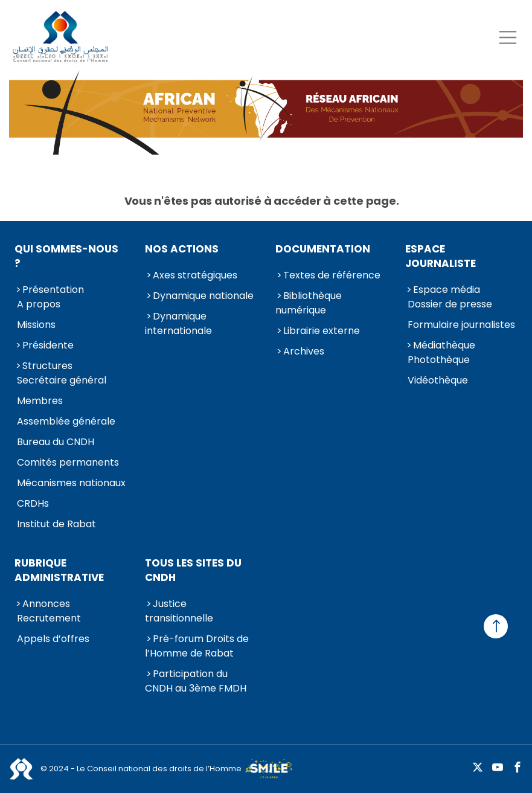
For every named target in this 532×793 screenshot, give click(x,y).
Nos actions (182, 249)
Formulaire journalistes (461, 325)
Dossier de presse (450, 304)
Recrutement (49, 618)
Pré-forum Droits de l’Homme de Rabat (197, 646)
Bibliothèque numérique (309, 303)
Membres (40, 401)
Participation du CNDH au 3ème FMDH (196, 681)
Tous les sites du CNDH (193, 570)
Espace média (447, 290)
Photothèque (439, 360)
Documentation (323, 249)
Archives (304, 351)
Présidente (48, 345)
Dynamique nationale (203, 296)
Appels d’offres (53, 639)
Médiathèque (444, 345)
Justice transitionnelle (179, 611)
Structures (47, 366)
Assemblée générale (66, 421)
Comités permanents (68, 462)
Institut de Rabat (56, 524)
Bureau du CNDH (56, 442)
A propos (39, 304)
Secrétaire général (62, 380)
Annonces (46, 604)
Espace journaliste (441, 256)
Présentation (53, 290)
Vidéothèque (438, 380)
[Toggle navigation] (508, 37)
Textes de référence (332, 275)
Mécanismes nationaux (71, 483)
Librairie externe (322, 331)
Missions (36, 325)
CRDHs (33, 503)
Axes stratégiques (195, 275)
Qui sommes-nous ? (66, 256)
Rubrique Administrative (59, 570)
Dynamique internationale (178, 323)
